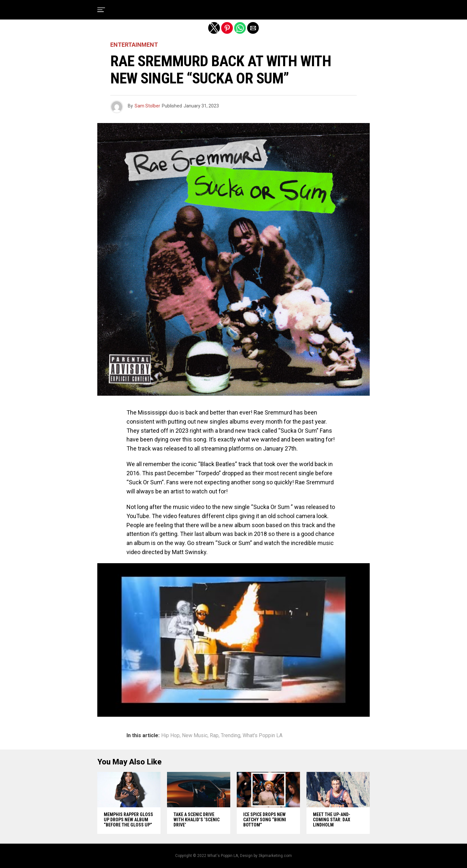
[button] (101, 10)
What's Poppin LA (263, 736)
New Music (195, 736)
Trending (231, 736)
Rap (214, 736)
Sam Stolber (147, 106)
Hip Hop (170, 736)
